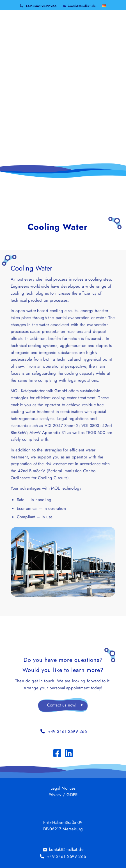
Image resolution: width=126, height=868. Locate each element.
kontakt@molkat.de (82, 5)
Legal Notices (63, 788)
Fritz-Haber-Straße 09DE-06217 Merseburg (63, 826)
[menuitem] (38, 4)
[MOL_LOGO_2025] (52, 22)
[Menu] (106, 22)
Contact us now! (62, 705)
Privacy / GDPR (63, 794)
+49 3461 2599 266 (41, 5)
